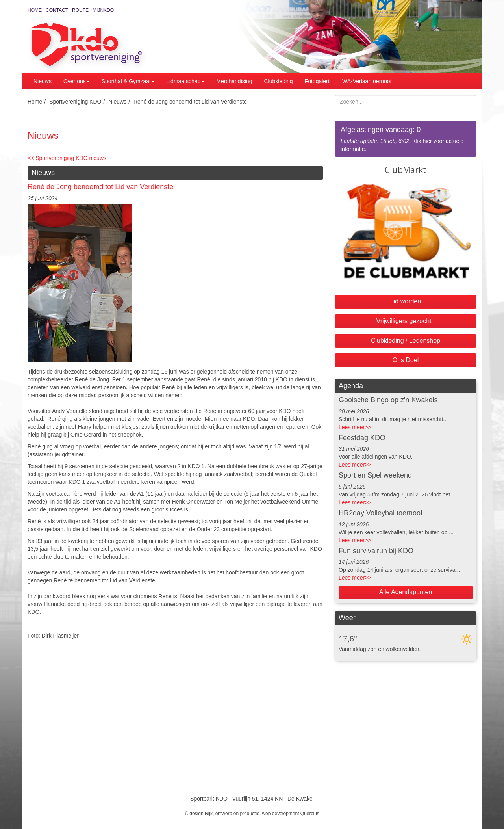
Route (80, 10)
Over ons (77, 81)
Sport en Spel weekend (375, 475)
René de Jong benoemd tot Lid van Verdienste (190, 102)
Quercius (310, 814)
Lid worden (406, 301)
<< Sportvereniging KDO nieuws (67, 158)
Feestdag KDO (362, 438)
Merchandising (234, 81)
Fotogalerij (318, 81)
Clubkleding (278, 81)
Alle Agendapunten (406, 592)
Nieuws (43, 81)
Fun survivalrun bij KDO (376, 551)
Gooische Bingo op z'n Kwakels (388, 400)
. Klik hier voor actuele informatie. (406, 138)
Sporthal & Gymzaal (128, 81)
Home (35, 10)
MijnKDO (103, 10)
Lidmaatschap (185, 81)
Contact (57, 10)
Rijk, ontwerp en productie (232, 814)
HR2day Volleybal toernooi (380, 513)
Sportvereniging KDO (75, 102)
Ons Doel (406, 360)
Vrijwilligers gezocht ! (406, 321)
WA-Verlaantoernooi (367, 81)
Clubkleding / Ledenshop (406, 341)
